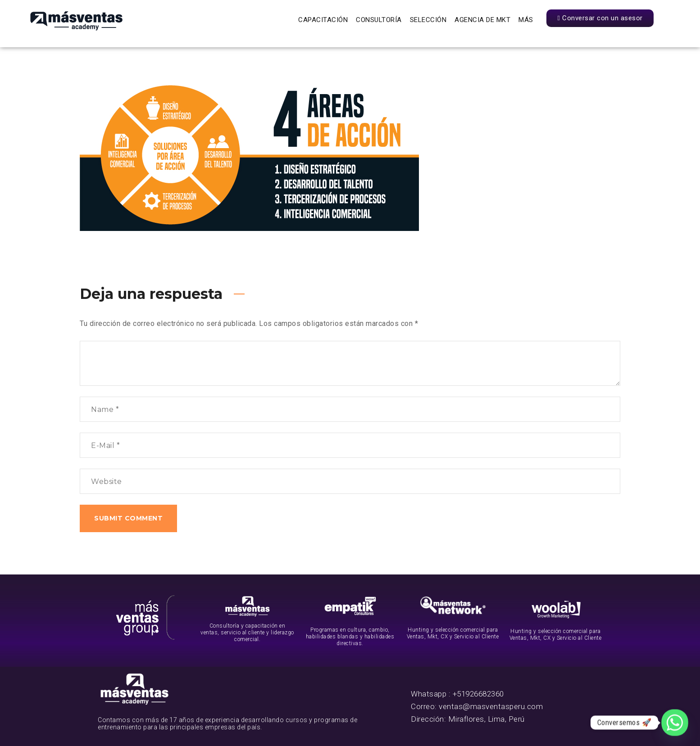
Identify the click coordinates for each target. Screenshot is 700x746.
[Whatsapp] (675, 723)
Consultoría (379, 20)
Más (526, 20)
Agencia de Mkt (482, 20)
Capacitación (323, 20)
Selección (428, 20)
